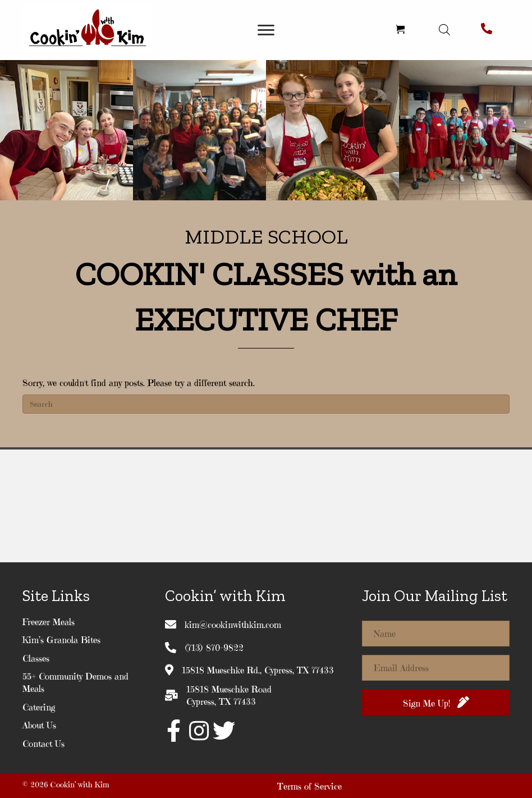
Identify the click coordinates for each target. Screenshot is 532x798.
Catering (39, 707)
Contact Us (43, 744)
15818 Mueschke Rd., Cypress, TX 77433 (258, 670)
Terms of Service (309, 786)
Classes (36, 658)
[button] (173, 731)
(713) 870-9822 (214, 648)
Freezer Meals (49, 622)
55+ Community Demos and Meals (75, 682)
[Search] (266, 404)
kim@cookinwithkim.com (233, 625)
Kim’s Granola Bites (61, 640)
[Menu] (266, 30)
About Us (39, 725)
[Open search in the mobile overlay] (444, 29)
